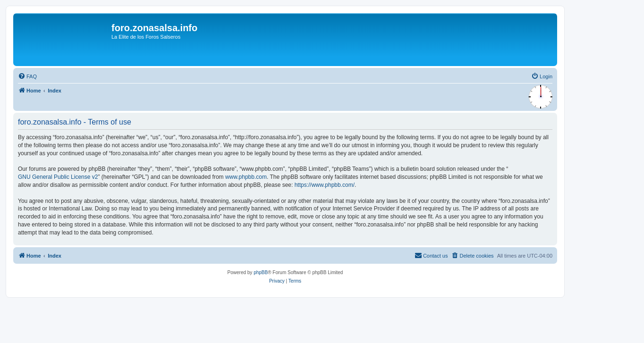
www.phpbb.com (246, 177)
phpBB (261, 272)
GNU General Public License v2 (58, 177)
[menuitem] (27, 76)
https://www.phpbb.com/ (325, 185)
